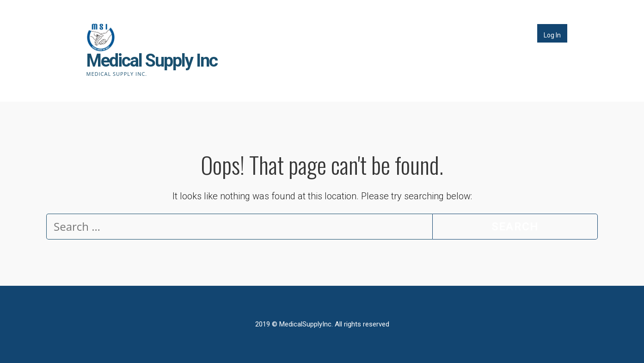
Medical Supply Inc (152, 61)
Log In (552, 35)
